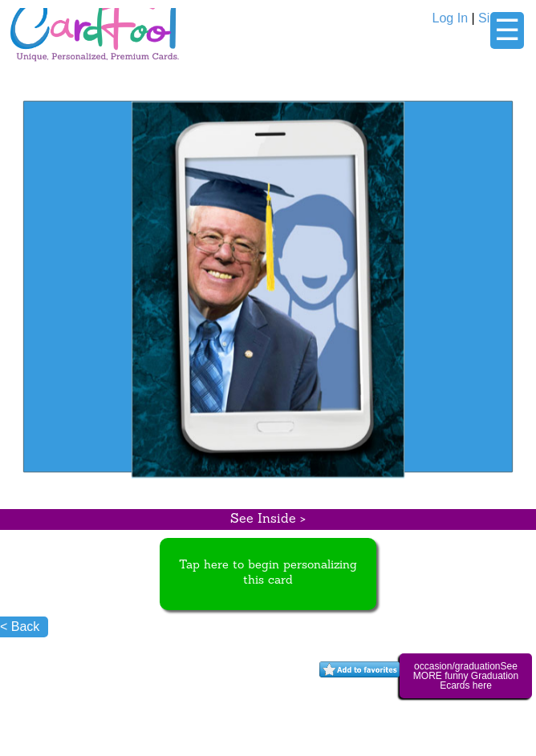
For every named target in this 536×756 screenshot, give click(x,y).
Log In (450, 18)
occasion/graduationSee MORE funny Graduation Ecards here (466, 676)
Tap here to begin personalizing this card (268, 573)
